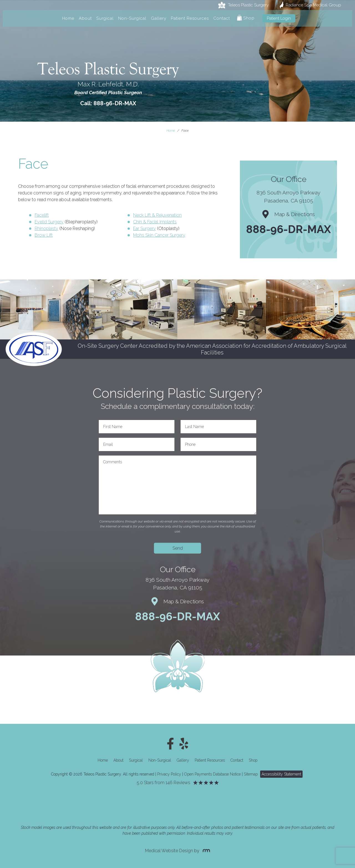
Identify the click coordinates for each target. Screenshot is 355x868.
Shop (246, 18)
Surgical (105, 18)
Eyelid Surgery (49, 222)
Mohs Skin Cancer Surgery (159, 235)
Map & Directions (289, 214)
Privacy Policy (169, 774)
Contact (222, 18)
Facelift (42, 215)
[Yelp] (184, 744)
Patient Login (279, 18)
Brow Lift (44, 235)
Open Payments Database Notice (212, 774)
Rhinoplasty (46, 228)
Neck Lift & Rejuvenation (157, 215)
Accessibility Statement (281, 774)
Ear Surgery (144, 228)
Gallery (159, 18)
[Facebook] (170, 744)
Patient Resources (190, 18)
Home (68, 18)
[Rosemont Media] (205, 851)
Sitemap (251, 774)
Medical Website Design (169, 851)
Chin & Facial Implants (155, 222)
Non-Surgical (132, 18)
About (85, 18)
